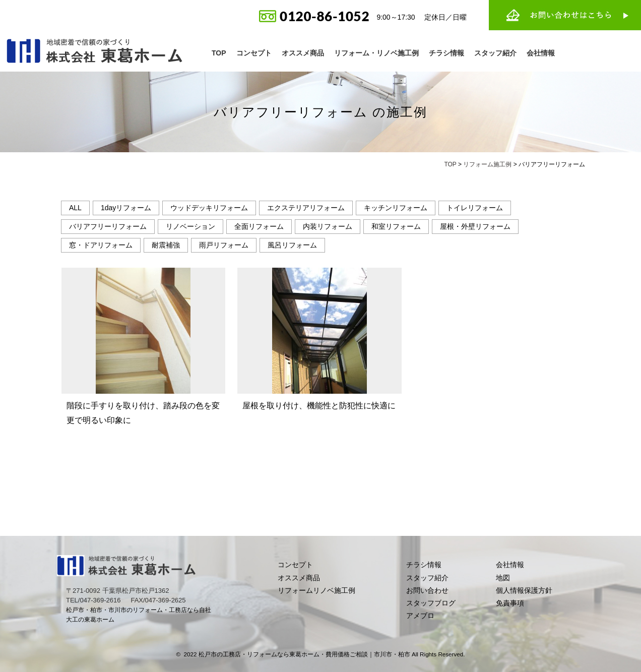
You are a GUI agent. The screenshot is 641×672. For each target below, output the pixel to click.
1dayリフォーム (126, 208)
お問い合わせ (427, 590)
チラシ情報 (446, 53)
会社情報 (541, 53)
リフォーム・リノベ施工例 (376, 53)
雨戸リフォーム (224, 245)
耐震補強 (166, 245)
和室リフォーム (396, 226)
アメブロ (420, 616)
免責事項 (510, 603)
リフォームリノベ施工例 (316, 590)
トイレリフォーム (475, 208)
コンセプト (254, 53)
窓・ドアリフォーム (101, 245)
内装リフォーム (328, 226)
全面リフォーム (259, 226)
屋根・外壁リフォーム (475, 226)
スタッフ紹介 (495, 53)
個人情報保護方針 (524, 590)
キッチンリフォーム (396, 208)
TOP (219, 53)
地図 (503, 578)
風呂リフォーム (292, 245)
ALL (75, 208)
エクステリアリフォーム (306, 208)
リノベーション (190, 226)
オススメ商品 (303, 53)
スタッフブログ (431, 603)
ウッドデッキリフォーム (209, 208)
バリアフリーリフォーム (108, 226)
